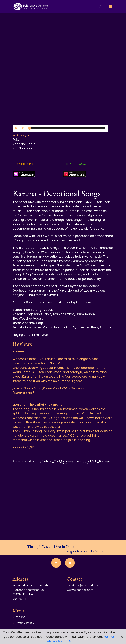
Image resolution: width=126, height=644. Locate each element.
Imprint (20, 617)
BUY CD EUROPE (26, 164)
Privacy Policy (25, 623)
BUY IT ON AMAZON (78, 164)
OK (70, 641)
